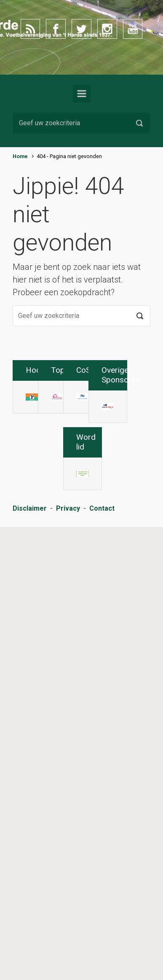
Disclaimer (30, 976)
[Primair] (82, 94)
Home (20, 156)
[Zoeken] (81, 123)
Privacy (68, 976)
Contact (102, 976)
